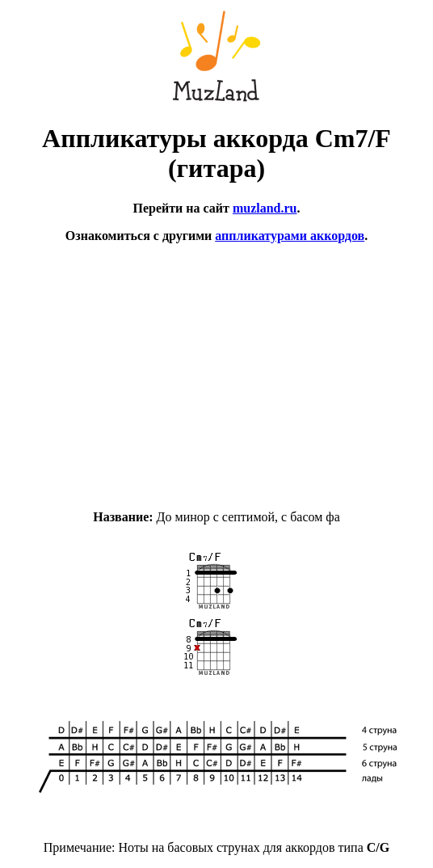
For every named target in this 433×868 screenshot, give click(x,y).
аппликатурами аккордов (290, 236)
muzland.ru (265, 208)
